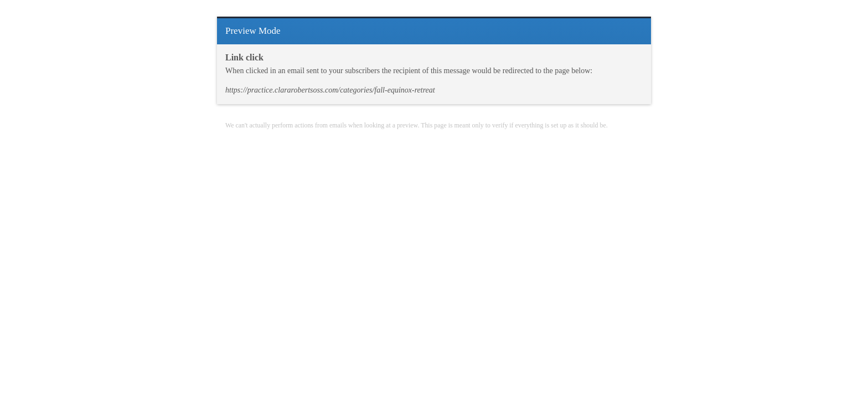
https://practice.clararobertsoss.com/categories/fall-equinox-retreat (330, 90)
